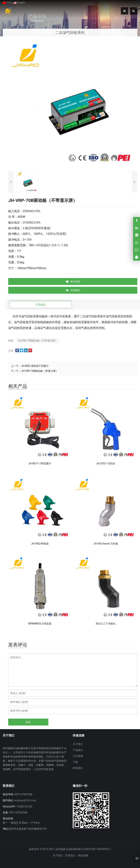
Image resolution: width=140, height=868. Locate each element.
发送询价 (73, 282)
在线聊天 (73, 290)
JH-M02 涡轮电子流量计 (35, 366)
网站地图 (83, 855)
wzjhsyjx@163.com (25, 800)
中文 (7, 3)
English (19, 3)
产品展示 (78, 750)
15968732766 (24, 807)
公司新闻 (78, 756)
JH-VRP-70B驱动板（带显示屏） (40, 371)
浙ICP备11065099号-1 (98, 849)
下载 (75, 762)
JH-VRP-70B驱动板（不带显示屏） (38, 341)
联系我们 (78, 768)
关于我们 (78, 744)
